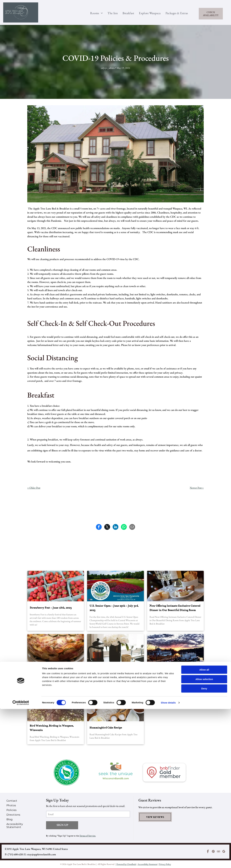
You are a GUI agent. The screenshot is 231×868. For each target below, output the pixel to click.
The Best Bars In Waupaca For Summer (173, 671)
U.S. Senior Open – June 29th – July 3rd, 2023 (114, 608)
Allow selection (204, 838)
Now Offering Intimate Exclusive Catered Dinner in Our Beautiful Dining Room (175, 608)
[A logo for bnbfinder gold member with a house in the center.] (164, 773)
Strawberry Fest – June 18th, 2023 (51, 608)
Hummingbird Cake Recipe (106, 728)
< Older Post (34, 488)
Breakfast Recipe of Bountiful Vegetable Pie (54, 671)
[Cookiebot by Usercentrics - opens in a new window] (21, 862)
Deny (204, 848)
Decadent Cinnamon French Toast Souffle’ (115, 671)
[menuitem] (94, 13)
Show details (168, 862)
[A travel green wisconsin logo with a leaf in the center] (67, 773)
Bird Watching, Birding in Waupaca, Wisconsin (52, 728)
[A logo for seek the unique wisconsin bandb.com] (116, 773)
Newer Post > (197, 488)
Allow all (204, 829)
